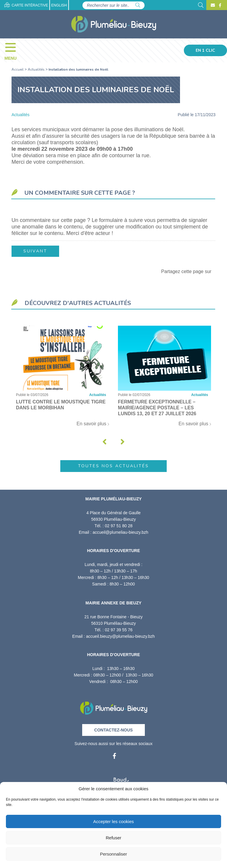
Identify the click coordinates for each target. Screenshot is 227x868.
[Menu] (13, 50)
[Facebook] (219, 5)
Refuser (114, 838)
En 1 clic (205, 50)
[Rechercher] (138, 5)
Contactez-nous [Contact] (113, 730)
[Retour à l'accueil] (114, 706)
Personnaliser (113, 854)
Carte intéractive (26, 5)
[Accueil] (114, 24)
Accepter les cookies (113, 821)
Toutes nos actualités (113, 466)
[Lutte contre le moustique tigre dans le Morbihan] (63, 379)
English (59, 5)
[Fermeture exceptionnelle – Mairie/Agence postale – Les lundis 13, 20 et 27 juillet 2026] (164, 379)
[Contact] (213, 5)
